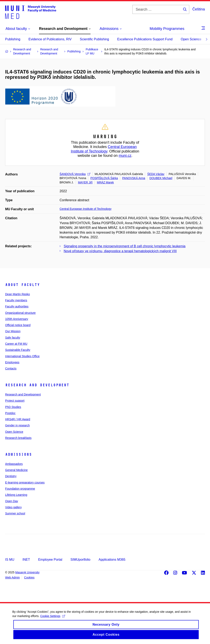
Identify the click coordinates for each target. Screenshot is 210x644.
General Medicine (16, 470)
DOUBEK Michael (161, 178)
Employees (12, 362)
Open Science (191, 39)
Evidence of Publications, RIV (50, 39)
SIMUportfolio (80, 560)
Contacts (11, 368)
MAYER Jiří (85, 182)
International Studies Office (22, 356)
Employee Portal (50, 560)
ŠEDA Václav (156, 174)
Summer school (15, 513)
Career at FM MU (16, 344)
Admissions (18, 454)
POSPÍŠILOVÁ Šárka (104, 178)
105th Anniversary (17, 319)
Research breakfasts (18, 438)
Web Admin (12, 577)
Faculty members (16, 300)
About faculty (22, 285)
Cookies (29, 577)
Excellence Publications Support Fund (145, 39)
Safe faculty (13, 338)
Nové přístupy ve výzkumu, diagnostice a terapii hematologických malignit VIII (120, 251)
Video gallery (13, 507)
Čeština (199, 9)
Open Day (12, 501)
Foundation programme (20, 489)
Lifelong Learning (16, 495)
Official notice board (18, 325)
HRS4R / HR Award (18, 419)
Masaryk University (27, 572)
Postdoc (10, 413)
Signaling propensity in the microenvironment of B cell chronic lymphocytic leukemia (125, 246)
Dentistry (11, 476)
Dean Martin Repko (18, 294)
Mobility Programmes (167, 29)
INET (26, 560)
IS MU (10, 560)
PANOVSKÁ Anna (134, 178)
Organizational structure (20, 313)
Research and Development (37, 385)
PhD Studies (13, 407)
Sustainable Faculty (18, 350)
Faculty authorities (17, 306)
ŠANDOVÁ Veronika (75, 174)
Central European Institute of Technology (104, 149)
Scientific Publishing (94, 39)
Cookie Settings (53, 619)
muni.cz (125, 156)
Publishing (13, 39)
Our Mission (13, 331)
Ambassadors (14, 464)
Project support (15, 401)
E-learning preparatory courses (25, 482)
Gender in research (17, 425)
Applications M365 (112, 560)
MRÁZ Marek (105, 182)
